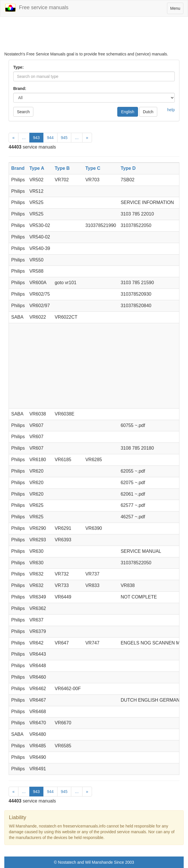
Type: (18, 67)
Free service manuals (37, 8)
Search (23, 112)
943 (36, 138)
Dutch (148, 112)
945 (64, 138)
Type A (37, 168)
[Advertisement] (94, 37)
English (128, 112)
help (171, 110)
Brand (18, 168)
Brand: (20, 88)
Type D (128, 168)
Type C (93, 168)
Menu (177, 10)
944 (50, 138)
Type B (62, 168)
